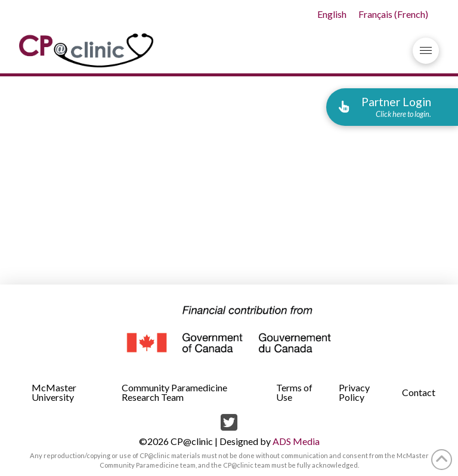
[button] (426, 51)
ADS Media (296, 441)
